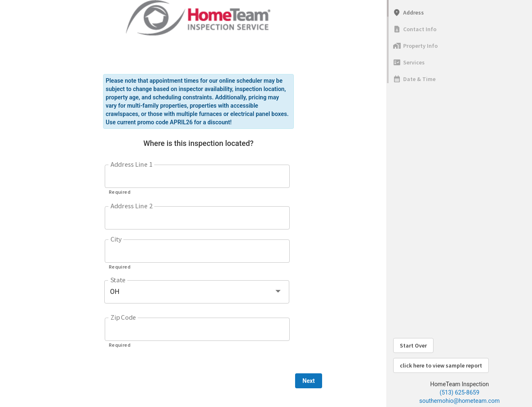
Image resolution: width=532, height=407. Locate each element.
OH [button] (115, 292)
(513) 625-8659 (460, 392)
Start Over (413, 345)
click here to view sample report (441, 365)
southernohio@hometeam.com (459, 401)
